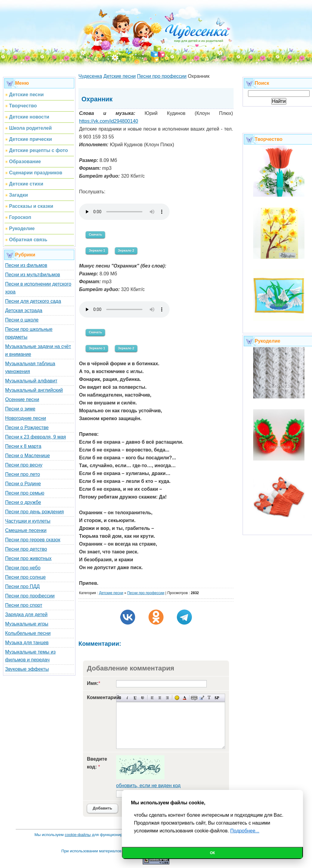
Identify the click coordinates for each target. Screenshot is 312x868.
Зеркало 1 (97, 250)
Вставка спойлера (217, 698)
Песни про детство (26, 549)
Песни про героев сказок (33, 540)
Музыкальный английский (34, 390)
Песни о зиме (20, 409)
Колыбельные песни (28, 633)
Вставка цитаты (202, 698)
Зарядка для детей (26, 615)
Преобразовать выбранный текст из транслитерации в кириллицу (209, 698)
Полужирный (120, 698)
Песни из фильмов (26, 265)
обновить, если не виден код (148, 786)
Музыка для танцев (27, 643)
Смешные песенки (26, 530)
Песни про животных (28, 558)
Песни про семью (25, 493)
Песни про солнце (25, 577)
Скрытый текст (194, 698)
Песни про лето (22, 474)
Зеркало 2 (126, 250)
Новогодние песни (26, 418)
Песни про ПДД (22, 586)
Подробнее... (245, 831)
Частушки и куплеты (28, 521)
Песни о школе (22, 320)
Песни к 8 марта (23, 446)
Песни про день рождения (34, 512)
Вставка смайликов (177, 698)
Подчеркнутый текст (135, 698)
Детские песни (111, 593)
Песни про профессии (30, 596)
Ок (213, 853)
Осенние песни (22, 399)
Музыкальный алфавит (31, 381)
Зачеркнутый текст (143, 698)
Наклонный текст (127, 698)
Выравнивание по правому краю (167, 698)
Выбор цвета (185, 698)
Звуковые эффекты (27, 669)
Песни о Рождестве (27, 428)
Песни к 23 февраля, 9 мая (35, 437)
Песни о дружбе (23, 502)
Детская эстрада (24, 310)
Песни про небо (23, 568)
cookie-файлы (78, 835)
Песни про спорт (24, 605)
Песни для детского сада (33, 301)
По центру (160, 698)
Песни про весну (24, 465)
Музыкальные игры (27, 624)
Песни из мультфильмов (33, 275)
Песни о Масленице (27, 456)
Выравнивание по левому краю (152, 698)
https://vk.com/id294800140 (109, 121)
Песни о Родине (23, 484)
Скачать (95, 234)
